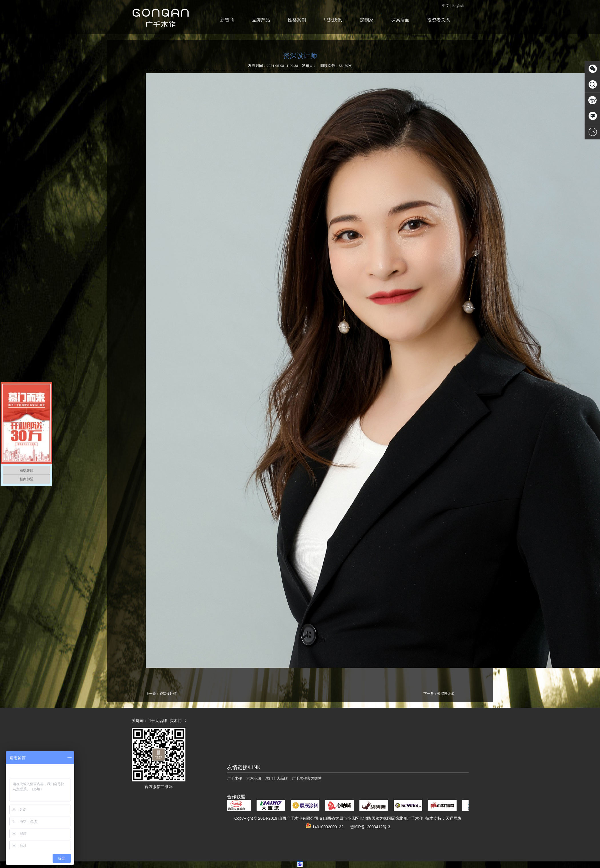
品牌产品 (261, 20)
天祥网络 (453, 818)
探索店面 (400, 20)
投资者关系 (439, 20)
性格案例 (297, 20)
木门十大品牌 (157, 721)
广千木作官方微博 (307, 778)
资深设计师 (168, 694)
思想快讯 (333, 20)
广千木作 (235, 778)
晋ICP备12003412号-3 (370, 827)
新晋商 (227, 20)
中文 (446, 6)
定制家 (367, 20)
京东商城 (254, 778)
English (458, 6)
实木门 (178, 721)
